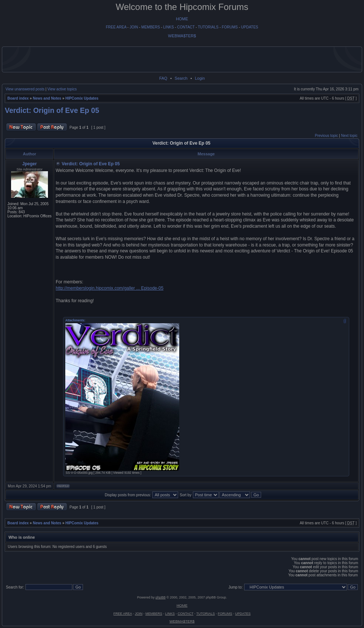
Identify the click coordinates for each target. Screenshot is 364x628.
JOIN (134, 27)
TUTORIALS (208, 27)
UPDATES (250, 27)
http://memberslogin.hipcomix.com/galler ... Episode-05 (110, 288)
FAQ (163, 78)
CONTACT (186, 27)
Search (181, 78)
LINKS (169, 27)
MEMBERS (151, 27)
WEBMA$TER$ (182, 36)
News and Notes (47, 98)
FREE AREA (116, 27)
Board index (18, 98)
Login (200, 78)
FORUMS (230, 27)
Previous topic (327, 136)
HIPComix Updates (82, 98)
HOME (182, 19)
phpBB (161, 597)
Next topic (349, 136)
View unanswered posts (25, 89)
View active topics (62, 89)
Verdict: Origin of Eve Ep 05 (52, 110)
